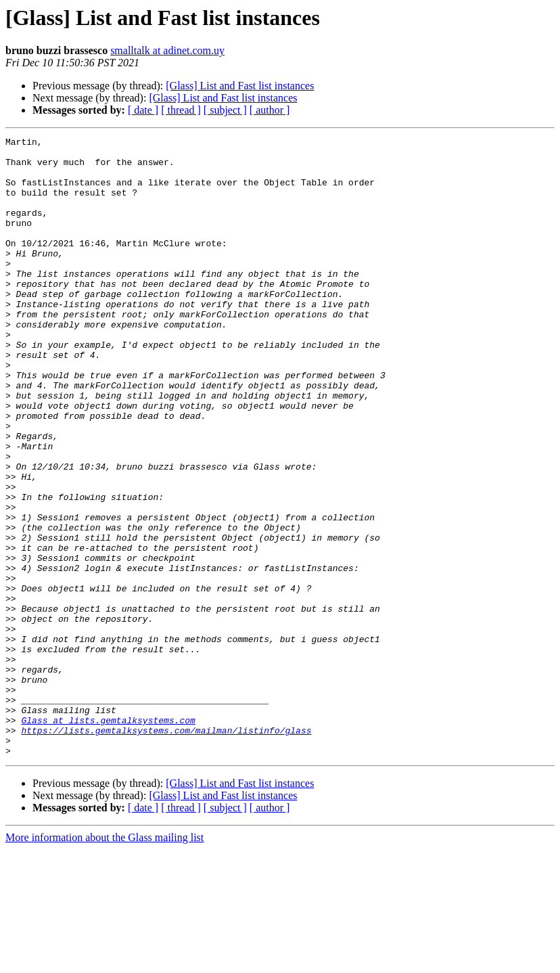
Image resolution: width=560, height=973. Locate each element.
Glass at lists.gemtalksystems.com (108, 838)
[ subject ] (225, 110)
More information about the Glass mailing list (104, 961)
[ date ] (143, 110)
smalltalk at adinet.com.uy (167, 50)
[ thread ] (181, 110)
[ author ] (270, 110)
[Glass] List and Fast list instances (240, 86)
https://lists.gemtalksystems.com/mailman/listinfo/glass (166, 850)
